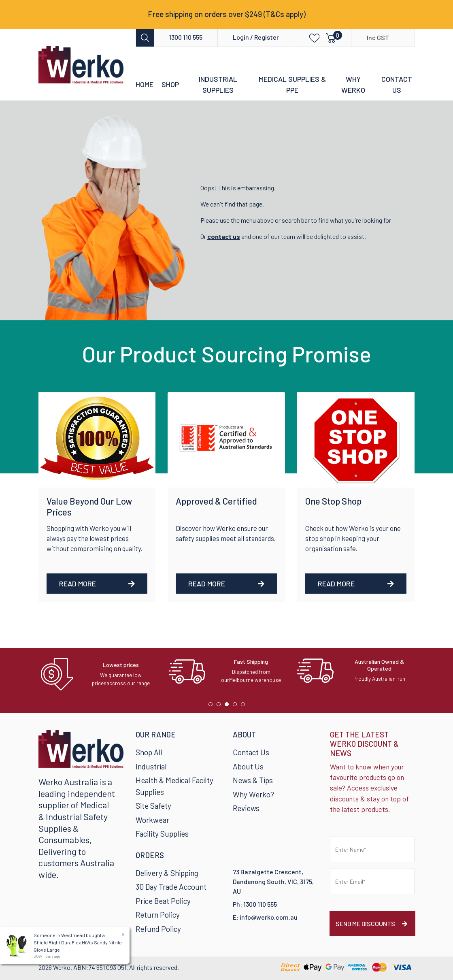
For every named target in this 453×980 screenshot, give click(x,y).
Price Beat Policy (163, 901)
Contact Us (397, 84)
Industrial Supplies (218, 84)
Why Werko (353, 84)
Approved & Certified (216, 501)
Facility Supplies (162, 834)
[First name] (372, 849)
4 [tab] (237, 706)
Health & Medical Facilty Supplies (174, 786)
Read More (97, 584)
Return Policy (158, 915)
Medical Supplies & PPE (292, 84)
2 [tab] (221, 706)
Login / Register (256, 37)
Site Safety (153, 806)
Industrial (151, 766)
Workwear (152, 820)
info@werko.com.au (269, 917)
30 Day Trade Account (171, 887)
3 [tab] (229, 706)
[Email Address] (372, 881)
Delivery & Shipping (167, 873)
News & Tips (253, 780)
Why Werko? (253, 794)
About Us (248, 766)
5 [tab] (245, 706)
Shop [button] (170, 84)
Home (145, 84)
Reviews (246, 808)
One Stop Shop (333, 501)
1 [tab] (213, 706)
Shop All (149, 752)
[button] (308, 37)
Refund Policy (158, 929)
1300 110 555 (186, 37)
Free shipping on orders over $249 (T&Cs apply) (227, 14)
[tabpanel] (99, 674)
